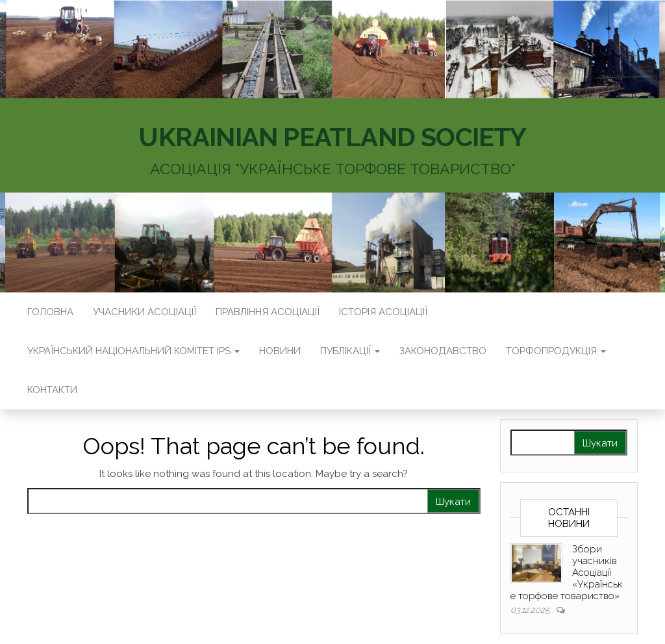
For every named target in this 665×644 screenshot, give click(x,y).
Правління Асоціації (268, 312)
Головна (50, 312)
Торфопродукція (556, 351)
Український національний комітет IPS (133, 351)
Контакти (52, 390)
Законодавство (443, 351)
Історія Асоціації (383, 312)
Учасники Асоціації (144, 312)
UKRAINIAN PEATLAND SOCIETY (332, 137)
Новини (280, 351)
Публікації (350, 351)
